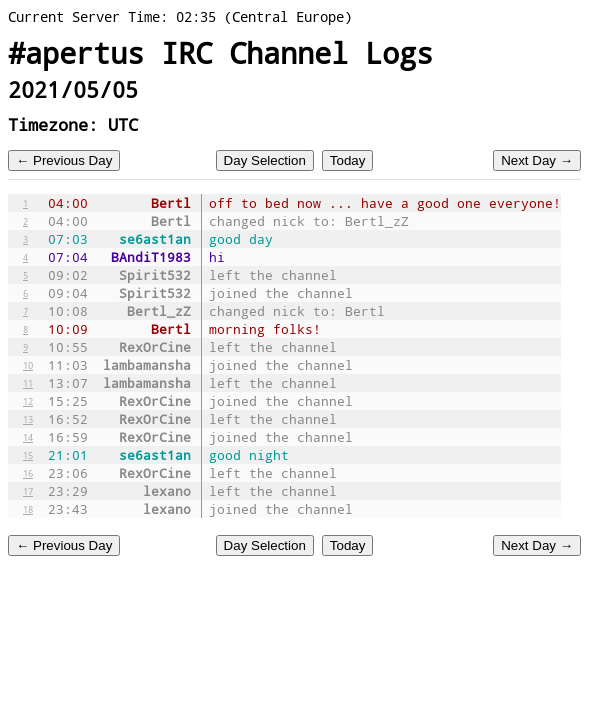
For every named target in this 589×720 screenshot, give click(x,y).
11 (28, 383)
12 (28, 401)
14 (28, 437)
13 (28, 419)
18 (28, 509)
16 (28, 473)
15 (28, 455)
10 (28, 365)
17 (28, 491)
